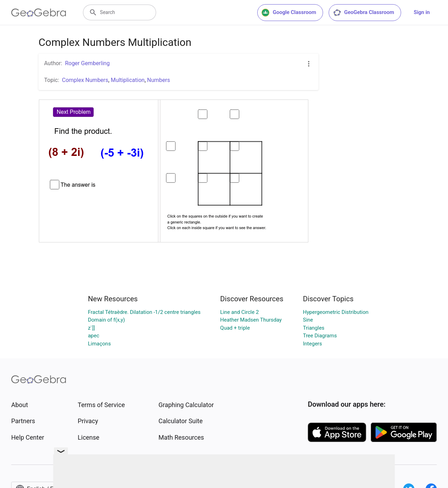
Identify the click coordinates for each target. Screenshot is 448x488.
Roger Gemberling (87, 63)
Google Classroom (289, 13)
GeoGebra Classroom (363, 13)
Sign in (422, 12)
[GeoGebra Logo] (39, 13)
